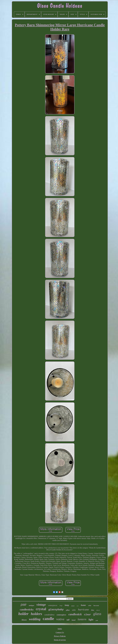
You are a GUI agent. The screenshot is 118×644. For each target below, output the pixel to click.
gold (97, 620)
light (91, 620)
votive (60, 619)
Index (60, 629)
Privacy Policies (60, 636)
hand (74, 620)
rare (78, 606)
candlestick (75, 614)
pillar (68, 610)
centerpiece (61, 615)
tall (68, 620)
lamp (67, 605)
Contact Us (60, 632)
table (74, 610)
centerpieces (53, 605)
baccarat (96, 605)
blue (93, 610)
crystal (41, 609)
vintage (41, 605)
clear (87, 615)
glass (97, 614)
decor (98, 610)
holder (23, 614)
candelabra (49, 615)
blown (24, 620)
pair (24, 604)
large (61, 606)
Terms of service (60, 640)
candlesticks (27, 610)
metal (73, 606)
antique (32, 605)
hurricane (83, 609)
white (90, 606)
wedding (35, 619)
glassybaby (56, 610)
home (83, 605)
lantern (82, 619)
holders (36, 614)
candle (48, 619)
